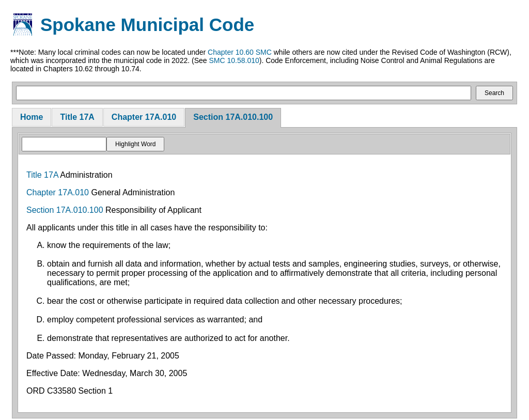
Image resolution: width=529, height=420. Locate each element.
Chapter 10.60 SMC (240, 52)
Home (32, 117)
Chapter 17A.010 (144, 117)
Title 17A (77, 117)
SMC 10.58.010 (234, 60)
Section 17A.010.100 (233, 117)
